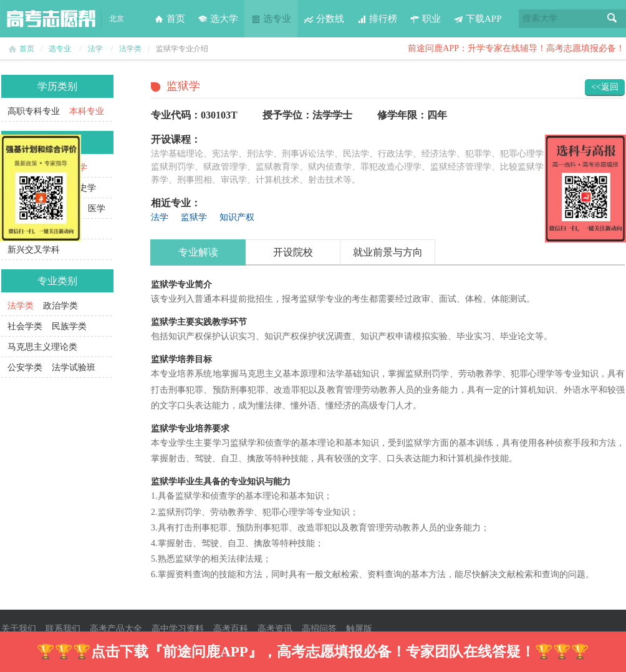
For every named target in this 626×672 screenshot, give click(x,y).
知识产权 (237, 217)
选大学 (218, 19)
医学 (97, 209)
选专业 (271, 19)
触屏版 (359, 629)
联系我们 (63, 629)
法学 (95, 49)
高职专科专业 (34, 111)
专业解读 (198, 252)
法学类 (130, 49)
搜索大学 (540, 18)
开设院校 (293, 252)
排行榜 (377, 19)
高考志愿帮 (51, 19)
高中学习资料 (178, 629)
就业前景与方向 (388, 252)
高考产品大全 (116, 629)
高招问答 (319, 629)
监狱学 (194, 217)
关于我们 (19, 629)
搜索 (612, 19)
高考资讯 (275, 629)
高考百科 (231, 629)
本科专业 (87, 111)
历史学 (83, 188)
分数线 (324, 19)
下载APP (478, 19)
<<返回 (605, 87)
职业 (425, 19)
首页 (170, 19)
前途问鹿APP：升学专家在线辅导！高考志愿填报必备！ (516, 48)
